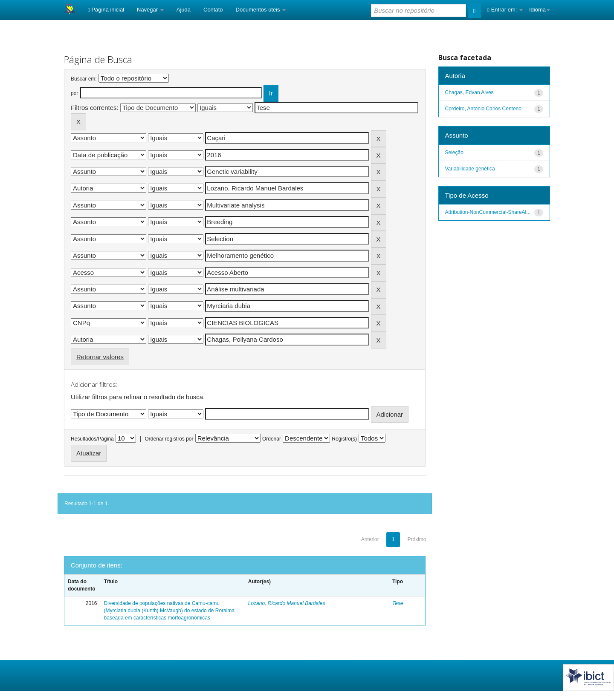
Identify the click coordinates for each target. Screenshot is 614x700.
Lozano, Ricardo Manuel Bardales (287, 603)
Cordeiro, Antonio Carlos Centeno (483, 109)
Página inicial (106, 10)
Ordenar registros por (169, 439)
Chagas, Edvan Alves (469, 92)
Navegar (150, 10)
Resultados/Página (92, 439)
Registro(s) (344, 439)
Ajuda (184, 10)
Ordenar (272, 439)
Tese (398, 603)
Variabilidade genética (470, 169)
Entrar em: (505, 10)
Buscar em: (84, 79)
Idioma (540, 10)
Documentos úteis (261, 10)
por (74, 93)
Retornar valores (100, 357)
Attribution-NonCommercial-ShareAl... (488, 212)
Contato (213, 10)
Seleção (454, 153)
